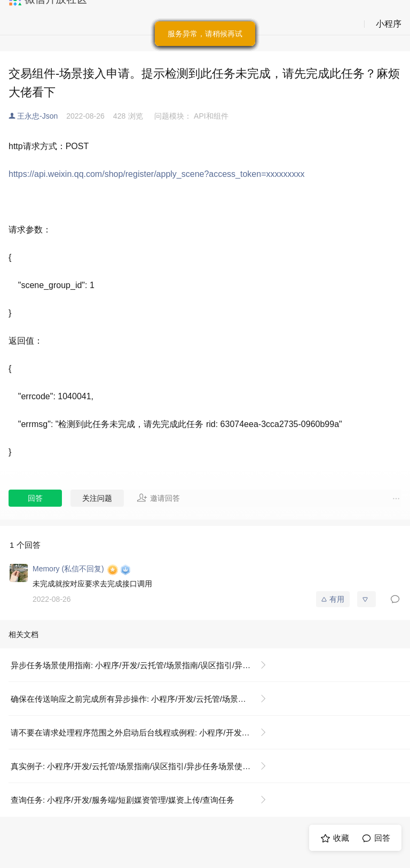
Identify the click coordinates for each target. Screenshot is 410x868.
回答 (35, 498)
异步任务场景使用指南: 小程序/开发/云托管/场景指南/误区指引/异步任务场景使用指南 (143, 665)
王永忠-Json (37, 116)
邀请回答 (158, 498)
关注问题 (97, 498)
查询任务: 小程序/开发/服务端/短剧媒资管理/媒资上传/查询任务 (123, 800)
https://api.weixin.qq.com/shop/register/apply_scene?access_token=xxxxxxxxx (157, 174)
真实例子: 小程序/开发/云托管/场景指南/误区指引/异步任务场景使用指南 (139, 766)
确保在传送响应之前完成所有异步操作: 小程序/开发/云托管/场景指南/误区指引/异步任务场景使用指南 (143, 699)
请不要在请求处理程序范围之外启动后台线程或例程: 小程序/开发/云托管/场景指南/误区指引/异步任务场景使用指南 (143, 733)
